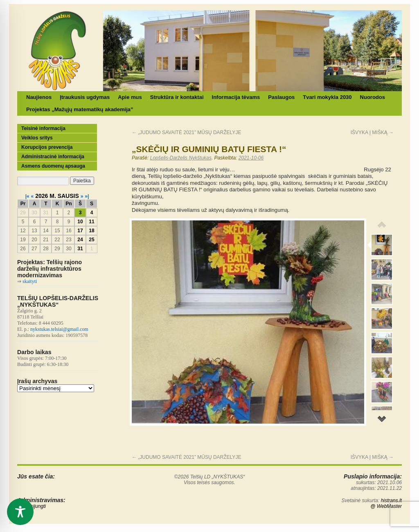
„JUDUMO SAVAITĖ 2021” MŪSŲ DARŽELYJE (186, 132)
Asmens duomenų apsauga (53, 166)
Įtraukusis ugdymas (85, 97)
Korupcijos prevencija (47, 147)
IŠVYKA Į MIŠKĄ (372, 132)
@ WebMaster (386, 506)
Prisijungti (35, 506)
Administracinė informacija (53, 157)
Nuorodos (373, 97)
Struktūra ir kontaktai (177, 97)
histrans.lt (391, 501)
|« (27, 196)
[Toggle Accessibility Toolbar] (20, 512)
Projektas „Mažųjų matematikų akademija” (80, 109)
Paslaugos (281, 97)
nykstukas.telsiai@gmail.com (59, 329)
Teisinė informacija (43, 128)
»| (87, 196)
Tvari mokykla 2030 (327, 97)
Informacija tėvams (236, 97)
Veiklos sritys (37, 138)
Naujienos (39, 97)
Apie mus (130, 97)
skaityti (30, 281)
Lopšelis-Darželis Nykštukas (181, 158)
